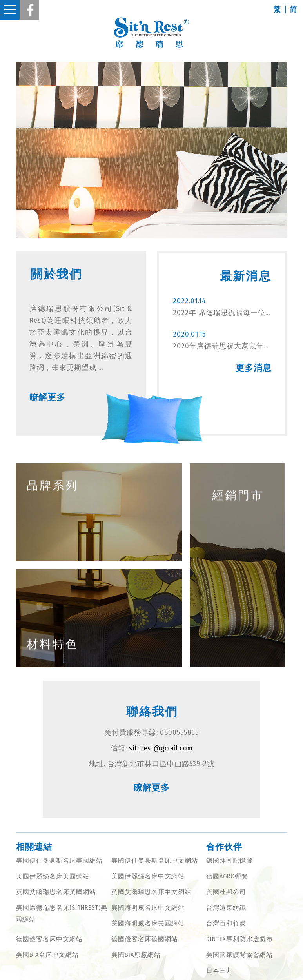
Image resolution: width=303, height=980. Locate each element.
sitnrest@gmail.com (161, 748)
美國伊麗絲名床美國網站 (53, 876)
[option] (151, 150)
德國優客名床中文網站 (49, 939)
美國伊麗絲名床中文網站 (148, 876)
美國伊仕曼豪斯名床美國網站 (59, 861)
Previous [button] (10, 150)
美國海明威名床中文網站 (148, 908)
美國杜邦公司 (226, 892)
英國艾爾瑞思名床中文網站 (151, 892)
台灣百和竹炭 (226, 923)
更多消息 (254, 368)
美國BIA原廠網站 (136, 955)
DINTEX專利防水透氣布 (239, 939)
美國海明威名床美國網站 (148, 923)
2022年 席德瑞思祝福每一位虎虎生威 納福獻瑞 (222, 313)
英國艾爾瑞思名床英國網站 (56, 892)
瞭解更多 (47, 397)
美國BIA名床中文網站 (47, 955)
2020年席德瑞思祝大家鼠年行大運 (222, 346)
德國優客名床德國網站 (145, 939)
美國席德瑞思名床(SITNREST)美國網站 (62, 914)
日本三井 (220, 970)
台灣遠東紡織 (226, 908)
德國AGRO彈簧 (227, 876)
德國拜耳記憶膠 (230, 861)
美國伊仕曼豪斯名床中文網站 (155, 861)
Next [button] (293, 150)
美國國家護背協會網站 (239, 955)
